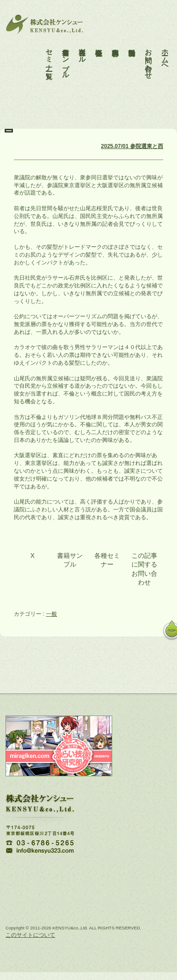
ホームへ (165, 52)
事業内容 (116, 40)
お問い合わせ (149, 56)
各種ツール (83, 48)
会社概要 (99, 40)
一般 (51, 614)
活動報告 (132, 40)
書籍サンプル (66, 56)
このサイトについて (30, 935)
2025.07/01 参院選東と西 (132, 146)
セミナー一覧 (49, 52)
